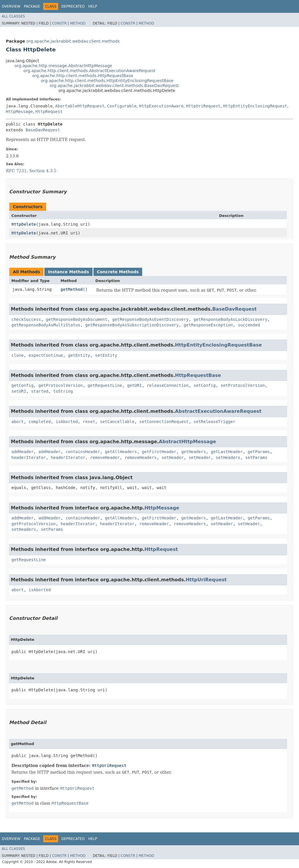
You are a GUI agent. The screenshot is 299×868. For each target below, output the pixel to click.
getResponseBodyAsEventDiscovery (151, 319)
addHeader (22, 452)
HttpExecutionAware (161, 106)
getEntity (79, 355)
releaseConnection (168, 385)
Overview (11, 6)
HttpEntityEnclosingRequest (255, 106)
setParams (256, 458)
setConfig (205, 385)
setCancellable (117, 422)
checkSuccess (26, 319)
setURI (19, 391)
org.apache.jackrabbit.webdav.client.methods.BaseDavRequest (114, 86)
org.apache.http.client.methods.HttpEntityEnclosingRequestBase (107, 81)
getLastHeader (227, 452)
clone (18, 355)
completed (40, 422)
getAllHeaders (121, 452)
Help (93, 6)
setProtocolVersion (243, 385)
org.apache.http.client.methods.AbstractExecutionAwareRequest (89, 71)
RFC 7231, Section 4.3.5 (31, 171)
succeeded (249, 325)
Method (78, 23)
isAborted (67, 422)
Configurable (122, 106)
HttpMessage (19, 112)
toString (63, 391)
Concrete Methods (118, 272)
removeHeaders (141, 458)
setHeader (173, 458)
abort (18, 422)
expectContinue (46, 355)
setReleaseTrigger (214, 422)
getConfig (22, 385)
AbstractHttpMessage (187, 442)
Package (32, 6)
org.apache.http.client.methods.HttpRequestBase (83, 76)
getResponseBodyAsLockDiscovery (231, 319)
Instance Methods (68, 272)
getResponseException (208, 325)
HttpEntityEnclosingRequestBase (218, 345)
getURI (134, 385)
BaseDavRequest (43, 130)
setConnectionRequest (164, 422)
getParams (259, 452)
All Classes (13, 16)
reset (89, 422)
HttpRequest (49, 112)
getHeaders (194, 452)
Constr (59, 23)
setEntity (106, 355)
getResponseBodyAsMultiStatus (46, 325)
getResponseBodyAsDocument (77, 319)
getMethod (72, 289)
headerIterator (29, 458)
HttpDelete (24, 224)
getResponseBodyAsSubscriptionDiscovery (132, 325)
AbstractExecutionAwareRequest (218, 411)
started (40, 391)
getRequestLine (105, 385)
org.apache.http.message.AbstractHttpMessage (63, 66)
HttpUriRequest (203, 106)
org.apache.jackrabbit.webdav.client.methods (73, 41)
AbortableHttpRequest (80, 106)
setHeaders (228, 458)
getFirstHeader (159, 452)
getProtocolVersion (61, 385)
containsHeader (83, 452)
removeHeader (105, 458)
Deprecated (73, 6)
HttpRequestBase (198, 375)
